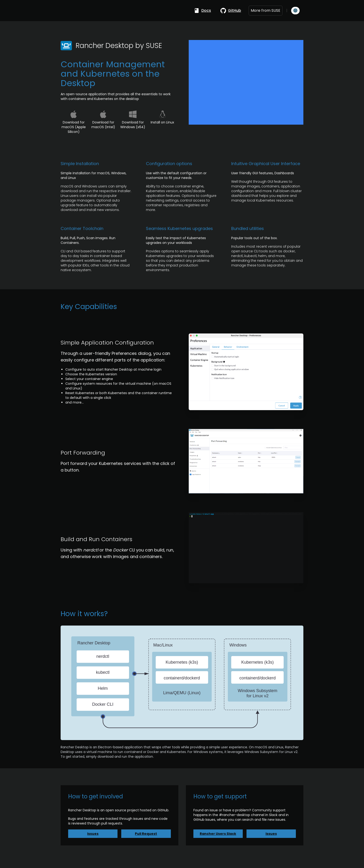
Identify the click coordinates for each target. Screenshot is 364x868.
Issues (93, 834)
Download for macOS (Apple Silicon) (74, 127)
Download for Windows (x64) (133, 125)
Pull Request (146, 834)
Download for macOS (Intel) (103, 125)
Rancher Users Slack (218, 834)
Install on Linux (162, 122)
